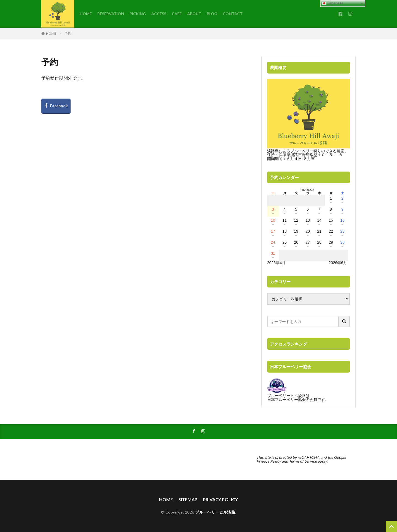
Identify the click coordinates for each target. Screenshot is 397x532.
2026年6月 (338, 263)
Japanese (333, 3)
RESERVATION (111, 14)
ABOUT (194, 14)
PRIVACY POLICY (220, 499)
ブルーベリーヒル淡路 (215, 512)
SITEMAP (188, 499)
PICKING (138, 14)
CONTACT (233, 14)
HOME (86, 14)
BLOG (212, 14)
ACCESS (159, 14)
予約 (68, 33)
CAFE (177, 14)
